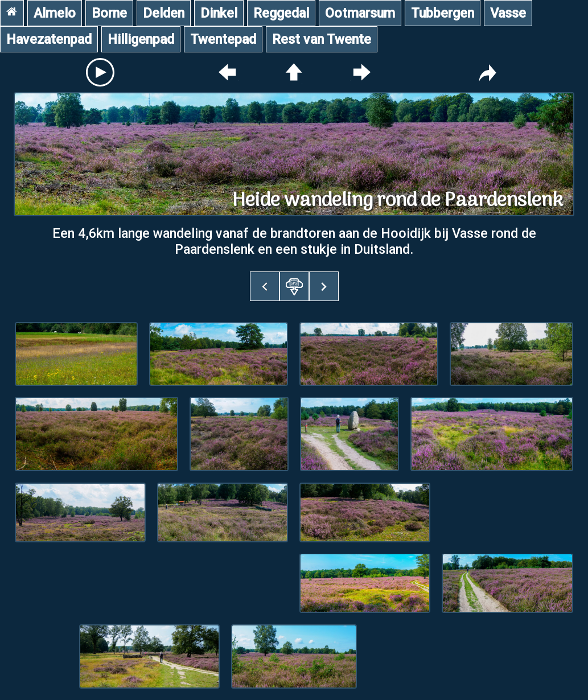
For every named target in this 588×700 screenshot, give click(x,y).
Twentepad (223, 39)
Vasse (508, 13)
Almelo (55, 13)
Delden (164, 13)
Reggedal (281, 13)
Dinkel (219, 13)
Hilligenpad (141, 39)
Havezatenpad (49, 39)
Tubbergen (443, 13)
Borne (109, 13)
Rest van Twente (322, 39)
